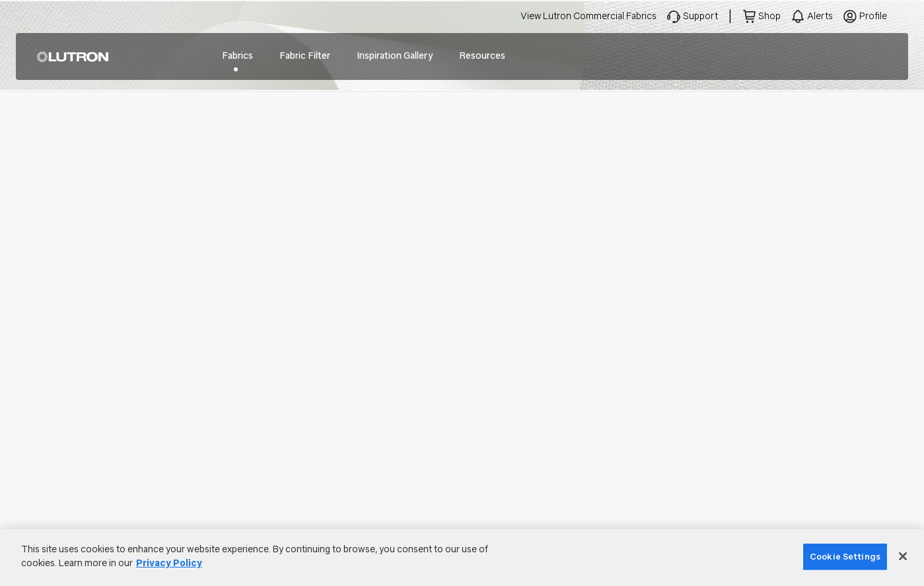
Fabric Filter (305, 56)
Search (878, 57)
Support (700, 16)
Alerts (820, 16)
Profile (873, 16)
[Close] (903, 556)
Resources (482, 56)
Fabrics (237, 56)
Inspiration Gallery (395, 56)
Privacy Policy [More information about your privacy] (169, 563)
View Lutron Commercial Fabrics (588, 16)
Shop (769, 16)
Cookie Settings (845, 557)
